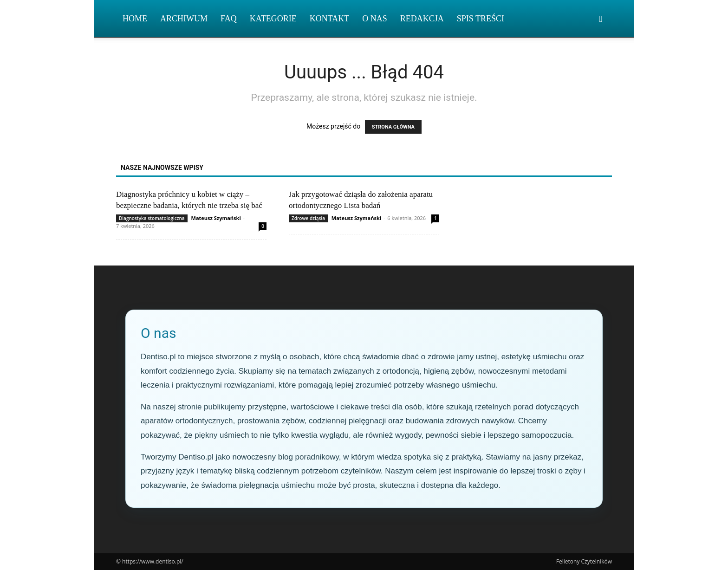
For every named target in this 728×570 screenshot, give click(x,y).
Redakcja (422, 19)
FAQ (229, 19)
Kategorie (273, 19)
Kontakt (330, 19)
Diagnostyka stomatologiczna (152, 218)
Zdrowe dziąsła (308, 218)
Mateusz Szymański (216, 218)
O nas (375, 19)
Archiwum (184, 19)
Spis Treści (481, 19)
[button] (601, 19)
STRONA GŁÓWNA (393, 127)
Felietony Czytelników (584, 561)
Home (135, 19)
